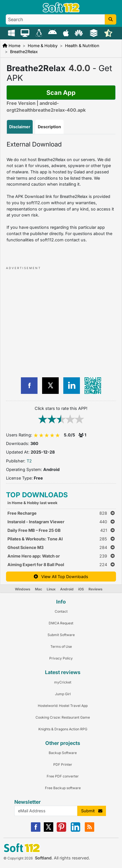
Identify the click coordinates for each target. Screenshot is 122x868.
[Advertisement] (56, 320)
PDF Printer (63, 764)
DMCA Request (61, 623)
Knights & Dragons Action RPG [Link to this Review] (63, 729)
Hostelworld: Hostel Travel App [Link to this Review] (63, 706)
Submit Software (61, 635)
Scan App (61, 93)
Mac (39, 589)
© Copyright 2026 (18, 858)
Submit (92, 811)
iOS (81, 589)
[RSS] (89, 830)
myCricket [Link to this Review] (63, 682)
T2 (29, 461)
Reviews (96, 589)
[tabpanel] (61, 192)
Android (67, 589)
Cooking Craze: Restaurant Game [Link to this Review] (63, 717)
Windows (23, 589)
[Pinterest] (61, 830)
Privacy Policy (61, 658)
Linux (51, 589)
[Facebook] (36, 830)
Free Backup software (63, 788)
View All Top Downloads (61, 577)
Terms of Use (61, 647)
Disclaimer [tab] (20, 127)
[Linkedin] (75, 830)
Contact (61, 611)
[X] (49, 830)
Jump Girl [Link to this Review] (63, 694)
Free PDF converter (63, 776)
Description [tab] (49, 127)
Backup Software (63, 753)
